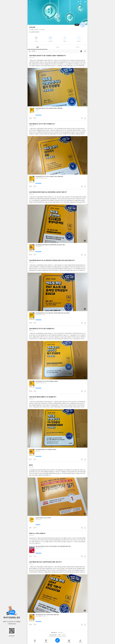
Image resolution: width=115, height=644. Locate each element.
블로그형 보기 (81, 51)
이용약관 (59, 635)
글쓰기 (58, 640)
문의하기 (64, 635)
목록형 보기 (85, 51)
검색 (78, 2)
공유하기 (85, 118)
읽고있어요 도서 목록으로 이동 (36, 38)
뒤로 (30, 2)
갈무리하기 (82, 118)
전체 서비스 (85, 2)
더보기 (82, 2)
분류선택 (30, 51)
